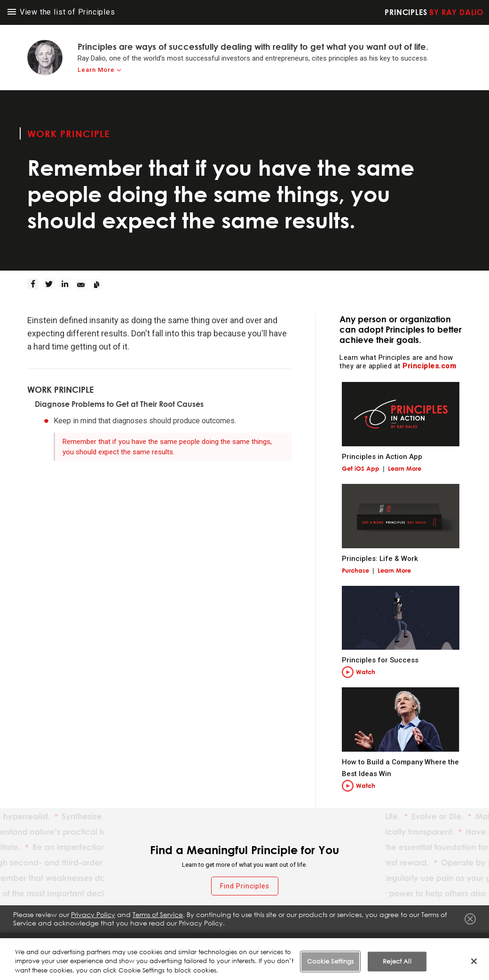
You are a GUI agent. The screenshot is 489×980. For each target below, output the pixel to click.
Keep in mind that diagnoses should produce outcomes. (145, 421)
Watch (366, 672)
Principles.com (429, 366)
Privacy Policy (304, 942)
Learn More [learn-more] (96, 70)
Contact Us (465, 942)
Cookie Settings (414, 942)
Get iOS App (361, 468)
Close (470, 922)
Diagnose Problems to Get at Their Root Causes (119, 404)
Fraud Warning (192, 942)
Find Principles (245, 886)
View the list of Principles (61, 12)
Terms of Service (248, 942)
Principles (434, 12)
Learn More (405, 468)
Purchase (355, 570)
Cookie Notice (358, 942)
